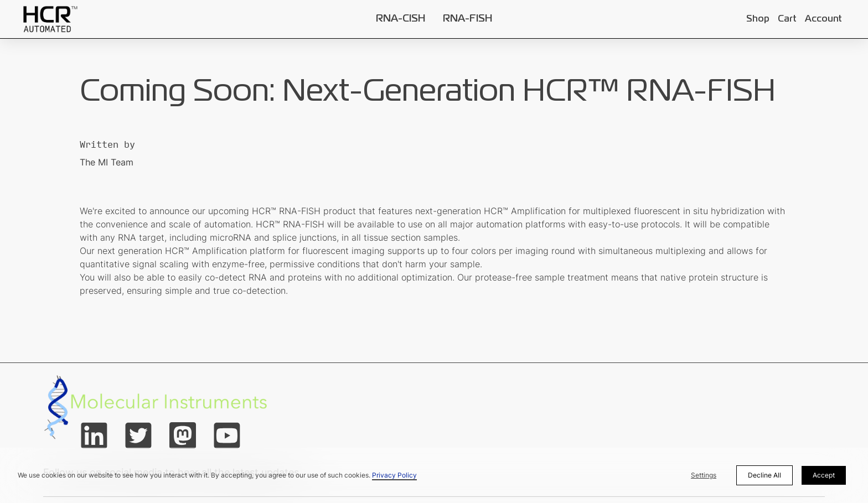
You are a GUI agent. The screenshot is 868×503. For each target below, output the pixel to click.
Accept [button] (824, 475)
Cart (787, 19)
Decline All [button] (764, 475)
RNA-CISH (401, 19)
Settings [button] (704, 475)
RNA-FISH (467, 19)
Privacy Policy (394, 475)
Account (823, 19)
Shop (758, 19)
